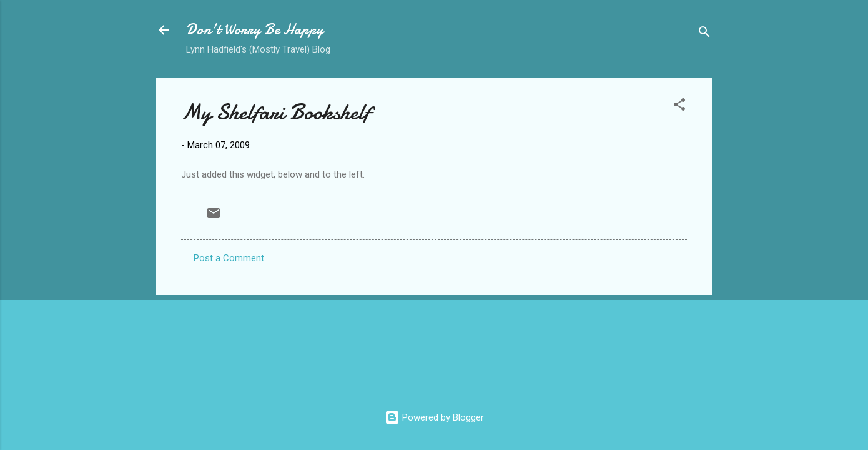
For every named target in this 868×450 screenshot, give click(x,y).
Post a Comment (229, 258)
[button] (679, 107)
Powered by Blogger (434, 417)
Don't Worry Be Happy (255, 30)
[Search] (704, 34)
